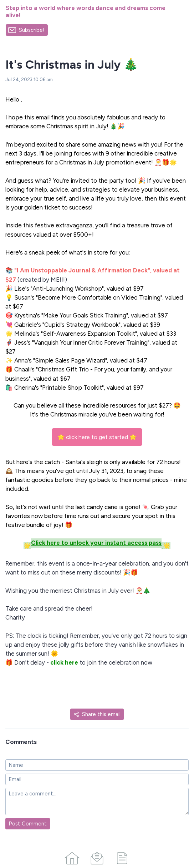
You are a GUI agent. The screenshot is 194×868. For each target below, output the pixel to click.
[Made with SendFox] (57, 30)
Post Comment (28, 824)
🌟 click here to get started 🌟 (97, 437)
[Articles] (122, 857)
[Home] (72, 857)
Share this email (97, 714)
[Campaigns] (97, 857)
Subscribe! (32, 30)
